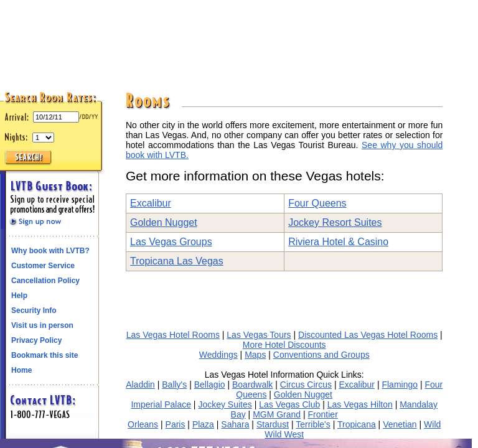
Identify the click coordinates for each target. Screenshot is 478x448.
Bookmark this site (45, 355)
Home (21, 370)
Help (19, 296)
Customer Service (43, 266)
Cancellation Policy (45, 281)
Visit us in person (42, 325)
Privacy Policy (36, 340)
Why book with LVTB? (50, 251)
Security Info (34, 310)
